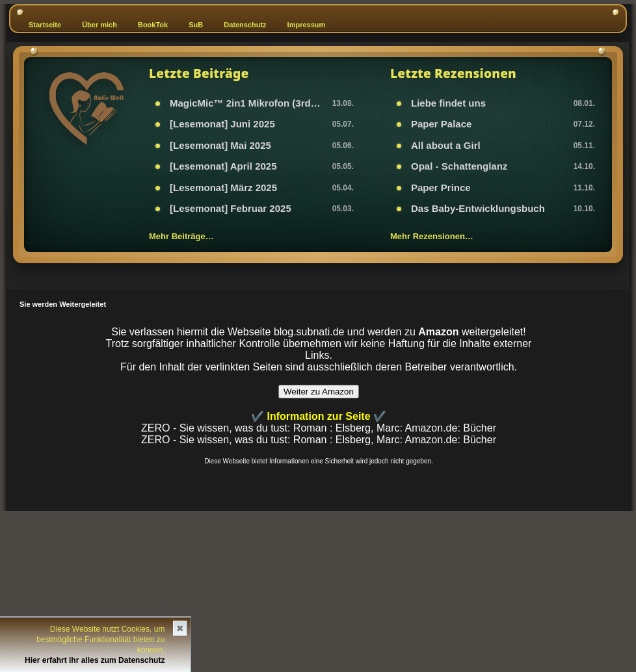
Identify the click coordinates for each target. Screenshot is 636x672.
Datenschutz (245, 25)
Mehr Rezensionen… (432, 236)
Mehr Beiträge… (181, 236)
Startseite (45, 25)
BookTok (153, 25)
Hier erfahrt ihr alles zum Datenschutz (95, 660)
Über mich (99, 25)
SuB (196, 25)
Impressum (307, 25)
